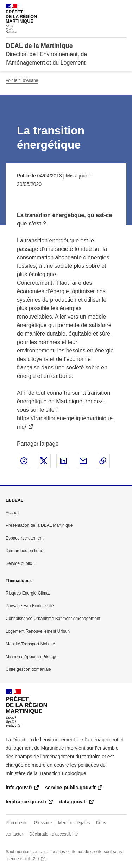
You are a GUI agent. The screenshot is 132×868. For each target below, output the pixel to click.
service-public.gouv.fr (70, 788)
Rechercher (108, 8)
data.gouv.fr (73, 802)
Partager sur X (44, 461)
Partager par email (83, 461)
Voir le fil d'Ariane (22, 80)
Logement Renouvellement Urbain (38, 631)
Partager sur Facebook (24, 461)
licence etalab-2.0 (22, 859)
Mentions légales (74, 823)
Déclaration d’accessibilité (54, 834)
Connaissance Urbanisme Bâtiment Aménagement (53, 619)
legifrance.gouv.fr (26, 802)
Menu (122, 8)
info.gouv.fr (19, 788)
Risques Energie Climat (28, 593)
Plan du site (17, 823)
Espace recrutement (24, 538)
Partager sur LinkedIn (63, 461)
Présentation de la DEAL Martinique (39, 525)
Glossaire (43, 823)
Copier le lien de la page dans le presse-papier (103, 461)
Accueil (12, 513)
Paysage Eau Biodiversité (30, 606)
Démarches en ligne (24, 551)
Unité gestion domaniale (28, 669)
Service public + (21, 563)
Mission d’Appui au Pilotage (32, 657)
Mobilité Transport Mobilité (30, 644)
